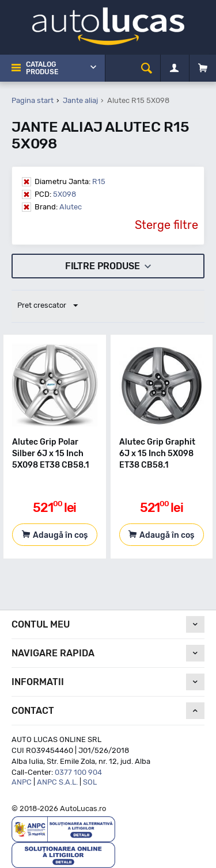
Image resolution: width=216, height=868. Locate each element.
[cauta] (147, 68)
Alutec (58, 207)
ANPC (22, 782)
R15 (70, 181)
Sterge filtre (166, 225)
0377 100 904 (78, 772)
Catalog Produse (42, 68)
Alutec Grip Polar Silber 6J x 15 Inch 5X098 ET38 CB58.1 (51, 454)
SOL (90, 782)
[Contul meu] (174, 68)
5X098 (55, 194)
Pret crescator (48, 306)
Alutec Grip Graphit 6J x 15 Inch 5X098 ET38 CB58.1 (157, 454)
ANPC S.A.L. (57, 782)
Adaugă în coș (60, 535)
